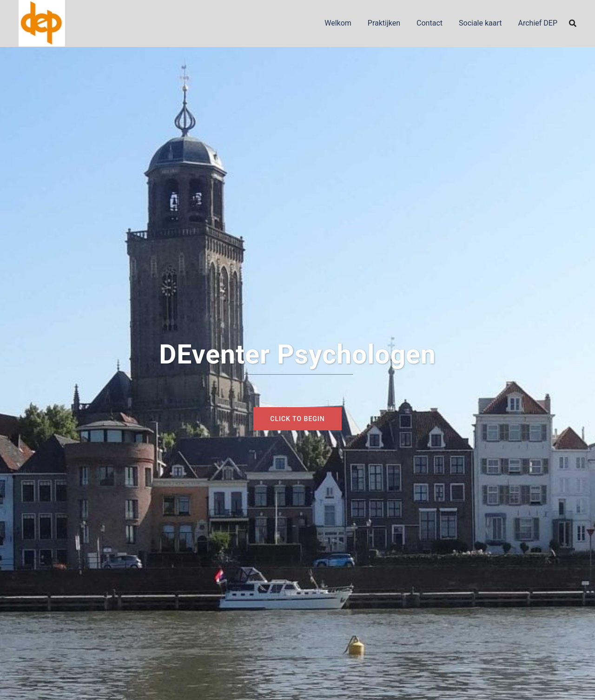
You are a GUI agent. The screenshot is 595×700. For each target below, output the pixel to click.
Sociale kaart (480, 23)
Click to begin (297, 419)
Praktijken (384, 23)
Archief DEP (538, 23)
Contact (430, 23)
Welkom (338, 23)
